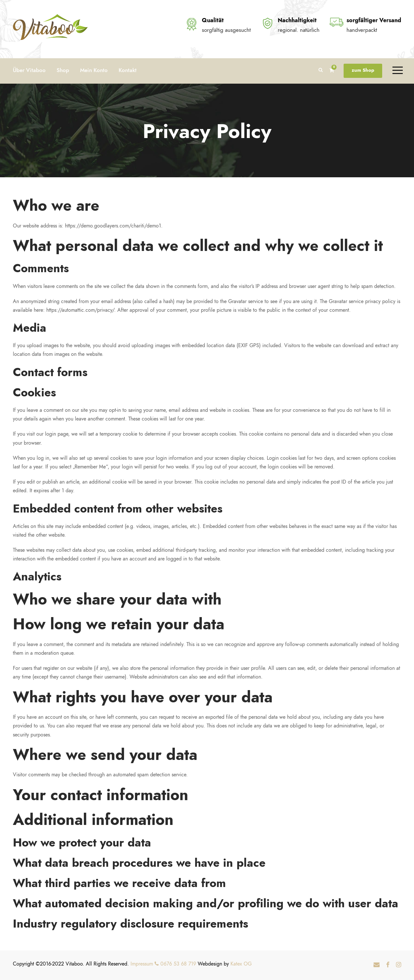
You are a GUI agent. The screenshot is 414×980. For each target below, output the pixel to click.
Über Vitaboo (29, 70)
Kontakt (128, 70)
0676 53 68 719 (175, 964)
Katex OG (241, 964)
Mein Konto (94, 70)
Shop (63, 70)
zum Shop (363, 70)
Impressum (142, 964)
